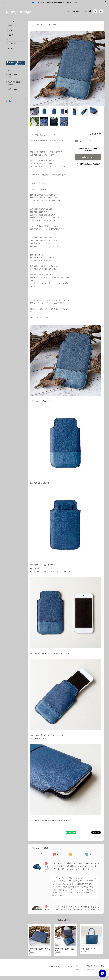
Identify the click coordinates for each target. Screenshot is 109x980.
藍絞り (11, 35)
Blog (85, 11)
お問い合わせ (13, 89)
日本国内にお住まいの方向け (88, 160)
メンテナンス (12, 48)
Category (77, 11)
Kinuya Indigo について (15, 76)
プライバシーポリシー (75, 962)
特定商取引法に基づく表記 (15, 83)
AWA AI (10, 26)
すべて (39, 850)
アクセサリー (14, 44)
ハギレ (10, 54)
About (69, 11)
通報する (97, 833)
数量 (77, 137)
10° (10, 39)
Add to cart (88, 153)
